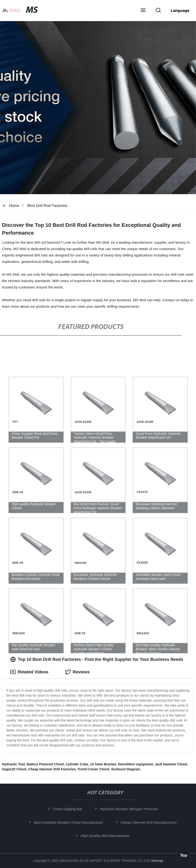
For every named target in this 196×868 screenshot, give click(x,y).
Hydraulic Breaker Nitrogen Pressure (130, 809)
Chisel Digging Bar (69, 809)
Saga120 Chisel (14, 769)
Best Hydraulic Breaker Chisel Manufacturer (70, 822)
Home (14, 206)
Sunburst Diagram (125, 769)
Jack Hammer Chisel (171, 764)
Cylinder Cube (77, 764)
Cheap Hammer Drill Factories (52, 769)
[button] (143, 11)
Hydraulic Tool (13, 764)
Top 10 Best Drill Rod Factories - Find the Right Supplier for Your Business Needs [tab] (97, 659)
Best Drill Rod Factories (47, 206)
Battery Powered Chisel (45, 764)
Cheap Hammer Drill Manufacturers (150, 822)
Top (184, 855)
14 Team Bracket (103, 764)
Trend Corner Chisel (93, 769)
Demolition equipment (135, 764)
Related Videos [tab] (29, 672)
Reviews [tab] (77, 672)
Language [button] (180, 10)
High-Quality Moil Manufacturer (107, 836)
